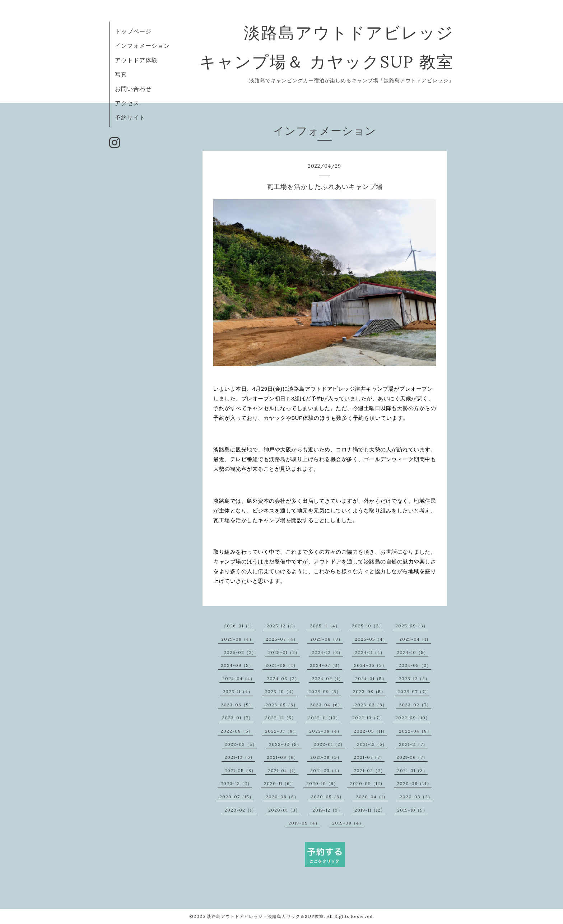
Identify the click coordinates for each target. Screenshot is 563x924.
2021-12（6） (372, 744)
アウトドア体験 (136, 60)
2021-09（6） (283, 757)
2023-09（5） (325, 691)
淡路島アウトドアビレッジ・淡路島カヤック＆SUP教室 (265, 916)
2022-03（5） (241, 744)
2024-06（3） (370, 665)
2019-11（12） (370, 810)
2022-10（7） (368, 718)
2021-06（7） (412, 757)
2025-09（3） (412, 626)
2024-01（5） (371, 679)
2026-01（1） (239, 626)
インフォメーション (142, 46)
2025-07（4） (282, 639)
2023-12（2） (414, 679)
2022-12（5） (281, 718)
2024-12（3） (327, 652)
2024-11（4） (370, 652)
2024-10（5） (413, 652)
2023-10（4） (280, 691)
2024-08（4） (282, 665)
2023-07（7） (413, 691)
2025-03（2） (240, 652)
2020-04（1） (372, 797)
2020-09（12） (367, 783)
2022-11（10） (324, 718)
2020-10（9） (322, 783)
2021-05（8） (240, 770)
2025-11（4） (325, 626)
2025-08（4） (238, 639)
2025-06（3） (327, 639)
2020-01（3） (284, 810)
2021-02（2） (369, 770)
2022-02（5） (285, 744)
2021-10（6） (240, 757)
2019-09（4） (304, 823)
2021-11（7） (413, 744)
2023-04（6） (326, 705)
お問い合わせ (133, 89)
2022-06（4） (325, 731)
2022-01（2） (329, 744)
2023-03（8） (371, 705)
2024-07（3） (326, 665)
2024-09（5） (237, 665)
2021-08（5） (326, 757)
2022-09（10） (413, 718)
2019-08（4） (348, 823)
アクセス (127, 103)
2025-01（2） (284, 652)
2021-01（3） (412, 770)
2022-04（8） (415, 731)
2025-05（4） (371, 639)
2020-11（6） (279, 783)
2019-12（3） (327, 810)
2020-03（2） (416, 797)
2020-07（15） (237, 797)
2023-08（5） (369, 691)
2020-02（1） (240, 810)
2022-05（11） (370, 731)
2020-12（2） (236, 783)
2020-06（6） (282, 797)
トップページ (133, 31)
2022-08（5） (237, 731)
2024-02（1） (327, 679)
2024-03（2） (283, 679)
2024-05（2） (415, 665)
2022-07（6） (281, 731)
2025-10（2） (368, 626)
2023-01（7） (238, 718)
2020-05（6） (327, 797)
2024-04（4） (239, 679)
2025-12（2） (282, 626)
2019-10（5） (412, 810)
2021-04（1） (283, 770)
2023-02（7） (415, 705)
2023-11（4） (238, 691)
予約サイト (130, 117)
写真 (121, 74)
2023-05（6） (282, 705)
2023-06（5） (237, 705)
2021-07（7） (369, 757)
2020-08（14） (414, 783)
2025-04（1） (415, 639)
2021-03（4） (326, 770)
